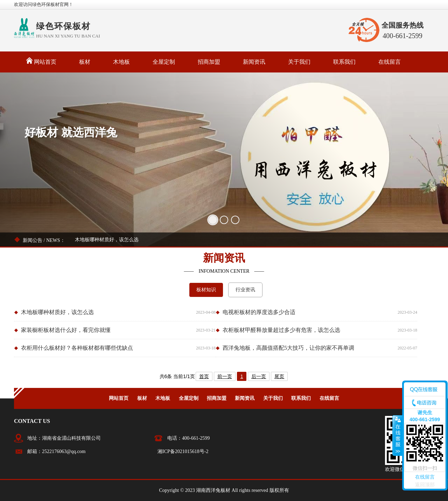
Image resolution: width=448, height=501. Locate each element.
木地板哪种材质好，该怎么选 (107, 240)
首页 (204, 376)
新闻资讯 (254, 62)
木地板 (121, 62)
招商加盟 (209, 62)
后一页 (259, 376)
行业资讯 (245, 290)
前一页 (225, 376)
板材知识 (206, 290)
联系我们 (344, 62)
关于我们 (299, 62)
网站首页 (41, 61)
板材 (85, 62)
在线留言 (390, 62)
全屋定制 (164, 62)
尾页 (279, 376)
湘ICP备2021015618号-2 (183, 451)
